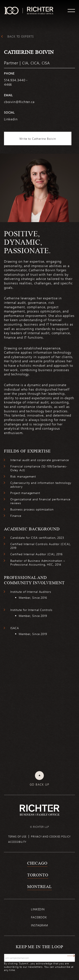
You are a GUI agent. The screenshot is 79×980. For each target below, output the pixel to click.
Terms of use (17, 836)
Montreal (39, 886)
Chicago (37, 863)
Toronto (38, 875)
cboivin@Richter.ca (19, 102)
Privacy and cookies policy (51, 836)
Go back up (39, 785)
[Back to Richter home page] (40, 810)
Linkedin (38, 909)
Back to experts (21, 37)
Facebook (39, 917)
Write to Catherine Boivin (38, 139)
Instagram (39, 925)
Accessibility (17, 842)
